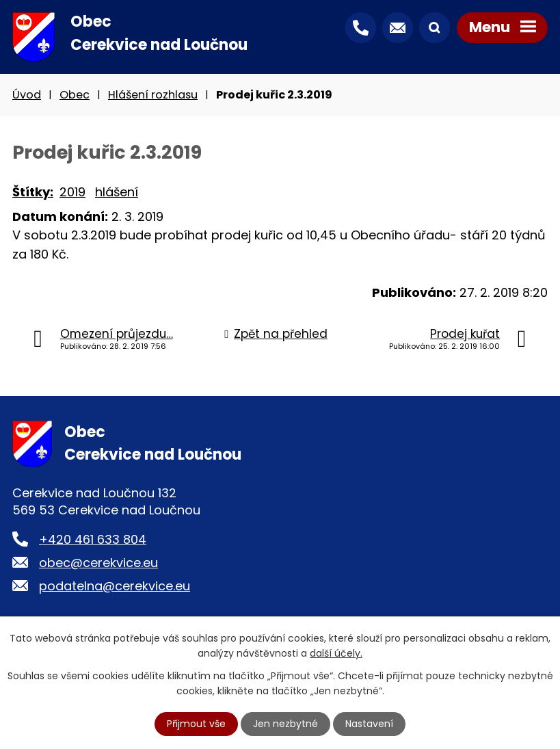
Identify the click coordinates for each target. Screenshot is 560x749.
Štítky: (33, 192)
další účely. (336, 653)
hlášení (117, 192)
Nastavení (369, 724)
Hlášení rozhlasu (153, 95)
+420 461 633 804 (93, 539)
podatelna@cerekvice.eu (115, 586)
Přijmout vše (196, 724)
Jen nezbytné (285, 724)
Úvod (27, 95)
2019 (72, 192)
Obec (75, 95)
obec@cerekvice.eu (98, 563)
